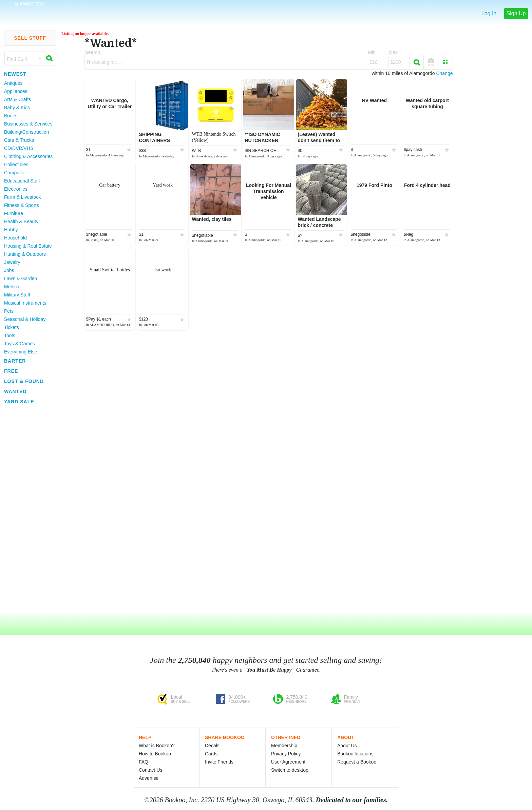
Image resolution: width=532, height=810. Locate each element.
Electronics (16, 189)
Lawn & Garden (21, 278)
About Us (347, 746)
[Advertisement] (27, 508)
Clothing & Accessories (28, 156)
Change (444, 73)
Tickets (12, 327)
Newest (15, 74)
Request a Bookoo (357, 762)
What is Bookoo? (157, 746)
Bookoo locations (355, 754)
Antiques (13, 83)
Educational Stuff (22, 181)
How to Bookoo (155, 754)
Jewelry (12, 262)
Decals (212, 746)
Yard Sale (19, 402)
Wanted (15, 391)
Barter (15, 361)
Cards (211, 754)
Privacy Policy (286, 754)
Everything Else (21, 352)
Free (11, 371)
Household (15, 238)
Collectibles (16, 165)
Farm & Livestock (22, 197)
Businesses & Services (28, 124)
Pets (9, 311)
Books (11, 116)
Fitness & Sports (22, 205)
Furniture (14, 213)
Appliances (16, 91)
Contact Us (150, 770)
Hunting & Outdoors (25, 254)
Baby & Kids (17, 108)
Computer (14, 173)
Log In (489, 13)
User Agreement (288, 762)
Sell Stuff (30, 38)
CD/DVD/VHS (19, 148)
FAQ (144, 762)
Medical (12, 287)
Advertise (149, 778)
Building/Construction (26, 132)
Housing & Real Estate (28, 246)
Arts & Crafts (17, 99)
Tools (10, 335)
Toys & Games (20, 344)
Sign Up (516, 13)
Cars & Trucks (19, 140)
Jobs (9, 270)
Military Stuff (17, 295)
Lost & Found (24, 381)
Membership (284, 746)
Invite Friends (219, 762)
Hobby (11, 230)
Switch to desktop (290, 770)
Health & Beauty (21, 221)
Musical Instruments (25, 303)
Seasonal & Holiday (25, 319)
